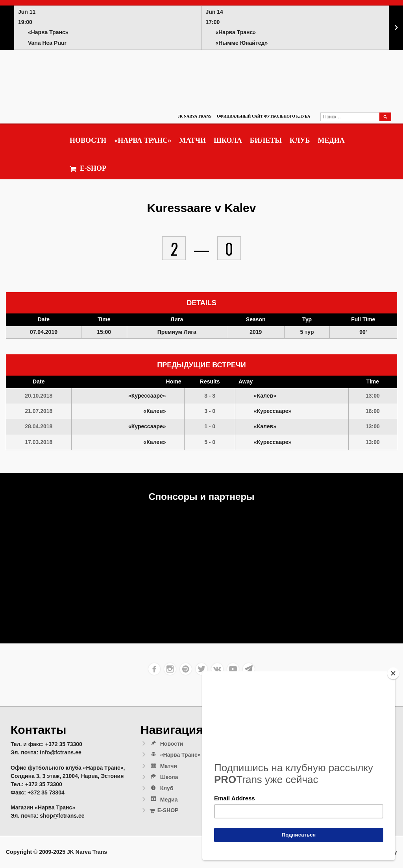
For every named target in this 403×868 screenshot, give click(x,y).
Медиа (331, 140)
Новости (88, 140)
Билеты (266, 140)
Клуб (300, 140)
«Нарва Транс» (143, 140)
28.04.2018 (39, 426)
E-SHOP (88, 169)
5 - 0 (210, 442)
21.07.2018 (39, 411)
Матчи (192, 140)
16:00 (373, 411)
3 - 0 (210, 411)
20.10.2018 (39, 396)
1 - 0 (210, 426)
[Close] (393, 673)
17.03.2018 (39, 442)
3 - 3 (210, 396)
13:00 (373, 396)
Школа (228, 140)
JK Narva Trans (195, 116)
